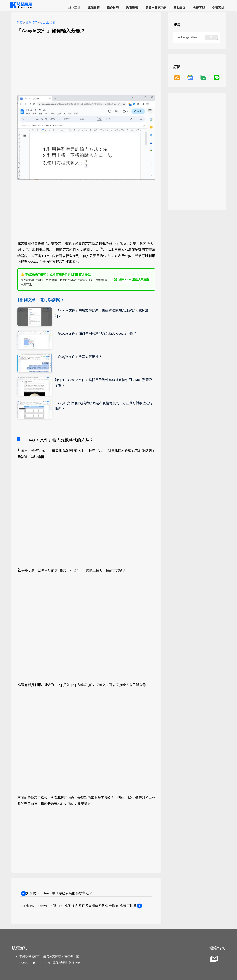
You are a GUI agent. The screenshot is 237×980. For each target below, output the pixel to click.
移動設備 (180, 8)
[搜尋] (189, 37)
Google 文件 (48, 23)
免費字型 (199, 8)
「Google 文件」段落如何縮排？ (78, 357)
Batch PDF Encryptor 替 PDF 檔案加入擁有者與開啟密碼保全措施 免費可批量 (81, 906)
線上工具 (74, 8)
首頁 (20, 23)
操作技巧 (113, 8)
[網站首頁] (20, 7)
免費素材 (218, 8)
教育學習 (132, 8)
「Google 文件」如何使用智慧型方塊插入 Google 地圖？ (96, 333)
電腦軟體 (94, 8)
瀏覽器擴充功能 (156, 8)
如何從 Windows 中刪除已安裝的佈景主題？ (56, 893)
